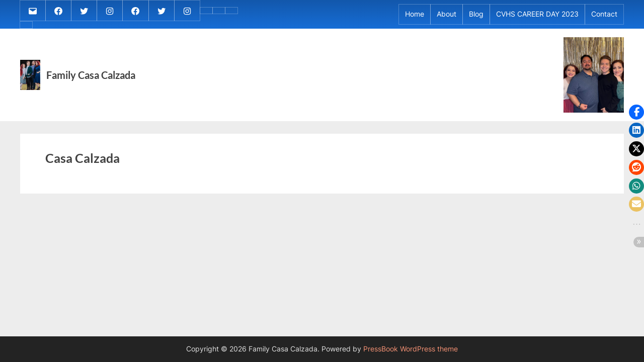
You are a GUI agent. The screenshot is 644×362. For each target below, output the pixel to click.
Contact (604, 14)
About (447, 14)
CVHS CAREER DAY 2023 (537, 14)
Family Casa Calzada (91, 75)
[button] (636, 112)
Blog (476, 14)
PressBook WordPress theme (411, 349)
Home (415, 14)
